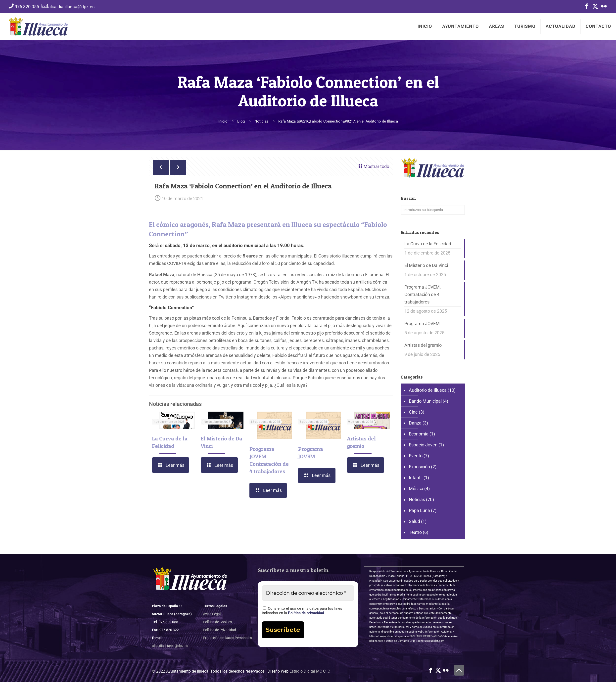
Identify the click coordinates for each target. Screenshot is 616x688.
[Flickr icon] (604, 7)
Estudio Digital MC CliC (310, 671)
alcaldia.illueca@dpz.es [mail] (71, 7)
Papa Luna (419, 510)
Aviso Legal (212, 614)
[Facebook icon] (587, 7)
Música (416, 489)
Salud (414, 521)
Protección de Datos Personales (227, 638)
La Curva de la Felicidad (428, 244)
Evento (416, 456)
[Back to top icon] (459, 670)
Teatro (415, 532)
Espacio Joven (423, 445)
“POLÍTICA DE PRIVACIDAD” (427, 636)
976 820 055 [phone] (27, 7)
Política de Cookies (217, 622)
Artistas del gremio (423, 345)
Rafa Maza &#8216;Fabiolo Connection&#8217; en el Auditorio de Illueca (338, 121)
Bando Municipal (425, 401)
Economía (419, 434)
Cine (413, 412)
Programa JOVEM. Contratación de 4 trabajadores (423, 294)
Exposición (419, 467)
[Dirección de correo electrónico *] (308, 593)
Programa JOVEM (422, 323)
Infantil (416, 478)
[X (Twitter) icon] (595, 7)
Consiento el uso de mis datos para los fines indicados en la (302, 611)
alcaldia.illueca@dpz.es (170, 646)
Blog (241, 121)
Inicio (223, 121)
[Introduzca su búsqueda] (433, 210)
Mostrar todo (373, 166)
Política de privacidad (306, 613)
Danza (415, 423)
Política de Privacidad (219, 630)
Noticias (261, 121)
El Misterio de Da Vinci (426, 265)
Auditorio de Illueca (428, 390)
